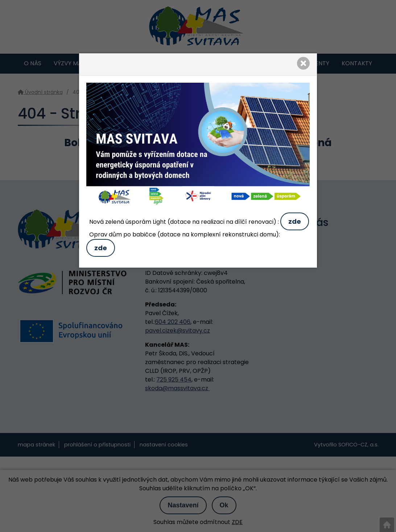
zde (295, 221)
